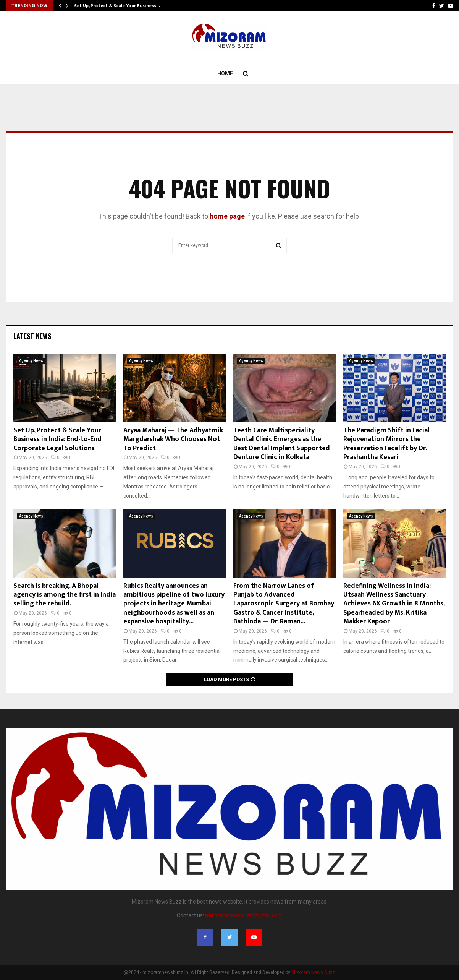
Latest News (32, 336)
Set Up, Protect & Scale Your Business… (117, 6)
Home (225, 73)
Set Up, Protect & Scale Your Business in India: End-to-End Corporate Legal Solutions (57, 439)
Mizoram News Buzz (313, 972)
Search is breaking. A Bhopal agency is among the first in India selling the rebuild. (65, 595)
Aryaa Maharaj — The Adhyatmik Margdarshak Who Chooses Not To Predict (173, 439)
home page (227, 216)
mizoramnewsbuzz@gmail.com (244, 915)
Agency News (31, 361)
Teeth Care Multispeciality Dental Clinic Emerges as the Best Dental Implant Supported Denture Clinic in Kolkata (282, 444)
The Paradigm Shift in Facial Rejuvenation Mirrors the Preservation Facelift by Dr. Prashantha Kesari (386, 444)
